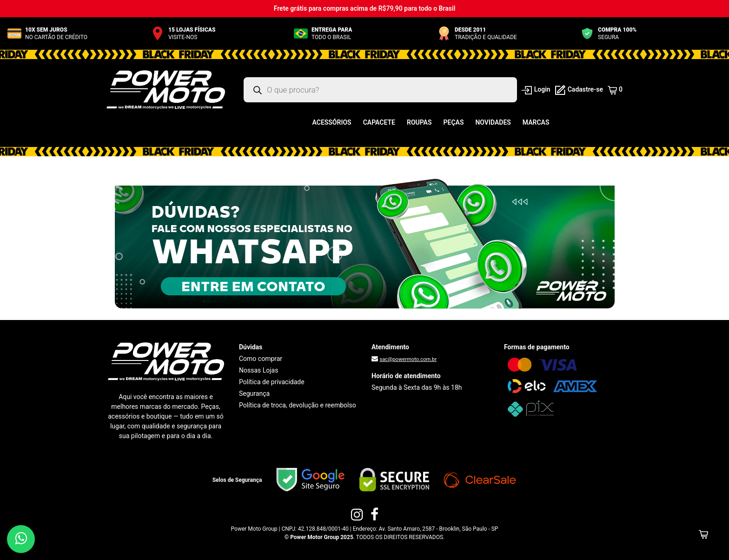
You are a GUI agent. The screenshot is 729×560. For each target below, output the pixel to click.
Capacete (379, 122)
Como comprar (261, 359)
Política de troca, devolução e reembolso (298, 405)
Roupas (419, 122)
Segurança (254, 393)
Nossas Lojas (258, 370)
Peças (454, 122)
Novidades (493, 122)
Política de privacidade (272, 382)
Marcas (536, 122)
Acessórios (332, 122)
